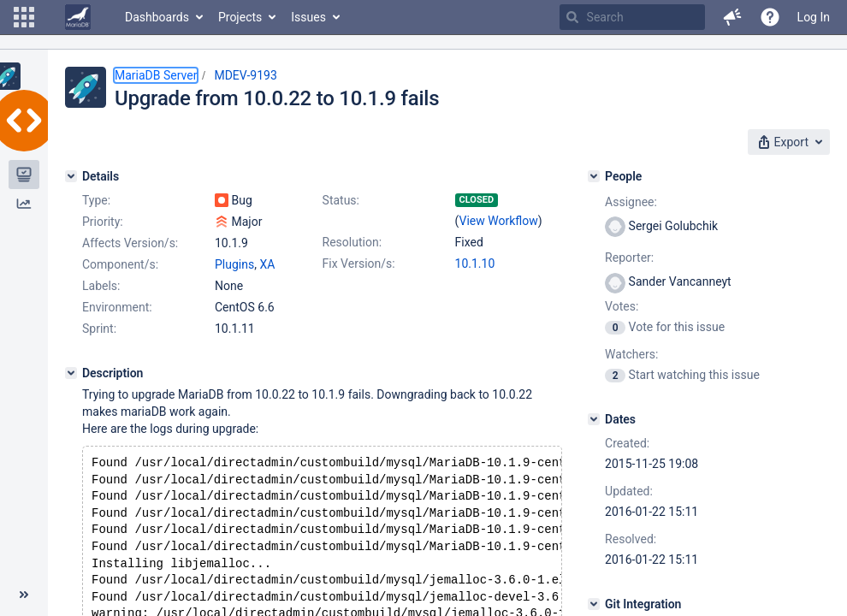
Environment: (117, 307)
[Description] (71, 373)
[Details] (71, 176)
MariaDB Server (156, 75)
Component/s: (120, 264)
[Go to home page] (78, 17)
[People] (594, 176)
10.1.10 (475, 264)
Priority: (103, 222)
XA (267, 264)
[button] (24, 17)
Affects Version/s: (130, 243)
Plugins (234, 264)
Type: (96, 200)
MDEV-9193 (245, 75)
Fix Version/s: (359, 264)
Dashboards (157, 17)
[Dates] (594, 419)
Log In (814, 17)
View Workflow (499, 221)
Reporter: (629, 258)
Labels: (101, 286)
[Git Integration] (594, 604)
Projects (240, 17)
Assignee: (631, 202)
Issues (308, 17)
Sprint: (99, 329)
